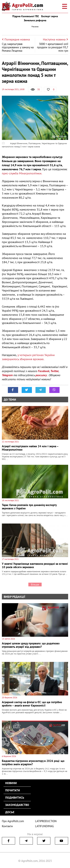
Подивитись (15, 798)
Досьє (10, 812)
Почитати (13, 790)
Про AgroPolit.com (13, 821)
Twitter (55, 371)
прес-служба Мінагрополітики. (22, 173)
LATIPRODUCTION (46, 821)
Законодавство (17, 805)
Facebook (44, 371)
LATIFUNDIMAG (44, 826)
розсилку (42, 375)
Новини (11, 783)
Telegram (7, 375)
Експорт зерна (50, 16)
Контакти (7, 826)
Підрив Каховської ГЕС (26, 16)
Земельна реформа (35, 20)
